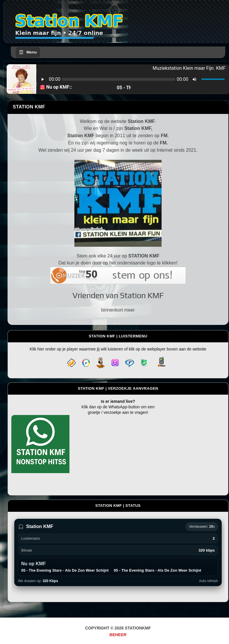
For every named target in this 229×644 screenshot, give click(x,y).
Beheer (118, 635)
